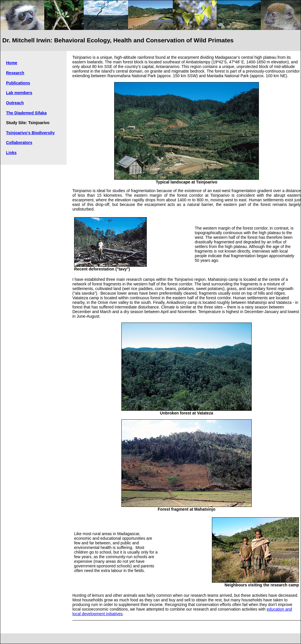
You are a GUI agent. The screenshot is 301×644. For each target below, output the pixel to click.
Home (12, 63)
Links (11, 153)
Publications (18, 83)
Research (15, 73)
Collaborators (19, 143)
